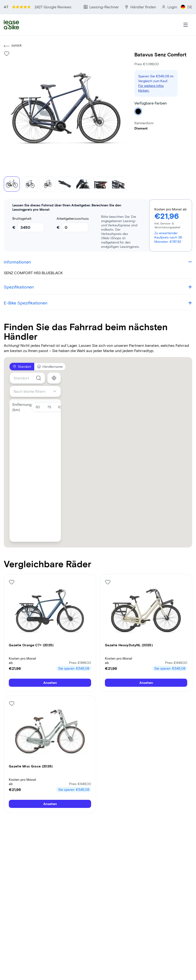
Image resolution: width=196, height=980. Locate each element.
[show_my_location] (54, 378)
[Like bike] (7, 54)
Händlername (50, 366)
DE (186, 7)
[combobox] (27, 378)
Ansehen (50, 683)
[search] (39, 378)
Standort (22, 366)
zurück (13, 46)
